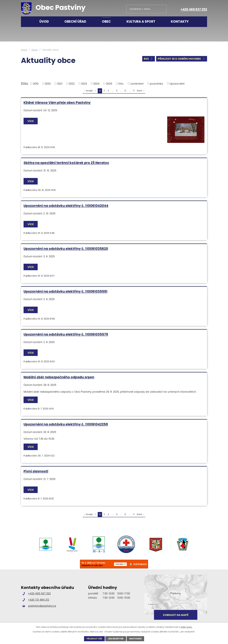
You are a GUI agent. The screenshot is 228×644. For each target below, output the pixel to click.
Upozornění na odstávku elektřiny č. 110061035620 (66, 249)
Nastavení (135, 639)
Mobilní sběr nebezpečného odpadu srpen (59, 377)
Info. (121, 83)
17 (134, 91)
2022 (72, 83)
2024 (96, 83)
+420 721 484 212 (39, 600)
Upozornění (177, 83)
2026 (109, 83)
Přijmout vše (94, 639)
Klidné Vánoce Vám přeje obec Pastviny (57, 103)
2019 (36, 83)
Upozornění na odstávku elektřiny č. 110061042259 (66, 424)
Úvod (44, 22)
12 (125, 91)
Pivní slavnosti (36, 471)
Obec (106, 22)
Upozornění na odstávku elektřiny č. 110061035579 (66, 334)
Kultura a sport (141, 22)
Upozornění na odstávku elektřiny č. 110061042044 (66, 206)
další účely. (187, 627)
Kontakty (180, 22)
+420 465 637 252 (194, 9)
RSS (149, 59)
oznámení (137, 83)
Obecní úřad (75, 22)
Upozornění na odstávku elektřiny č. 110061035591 (66, 291)
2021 (60, 83)
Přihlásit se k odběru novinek (182, 59)
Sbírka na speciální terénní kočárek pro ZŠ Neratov (66, 163)
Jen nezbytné (116, 639)
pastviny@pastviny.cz (42, 606)
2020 (48, 83)
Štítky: (25, 83)
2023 (84, 83)
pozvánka (156, 83)
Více (31, 121)
